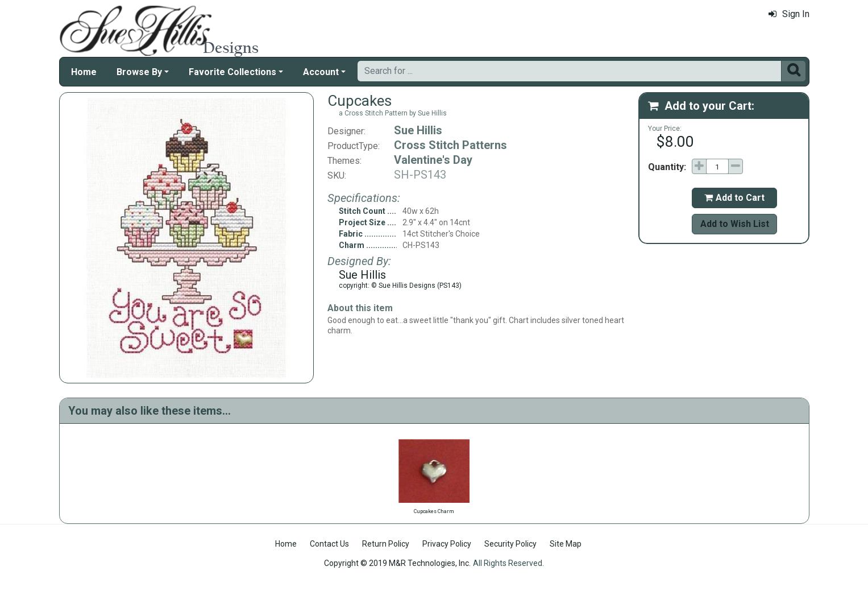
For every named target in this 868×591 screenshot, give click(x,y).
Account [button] (321, 72)
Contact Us (329, 544)
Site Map (566, 544)
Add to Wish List (735, 224)
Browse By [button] (139, 72)
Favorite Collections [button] (232, 72)
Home (84, 72)
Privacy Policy (447, 544)
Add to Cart (734, 198)
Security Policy (510, 544)
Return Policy (386, 544)
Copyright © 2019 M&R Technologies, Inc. (397, 563)
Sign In (789, 14)
